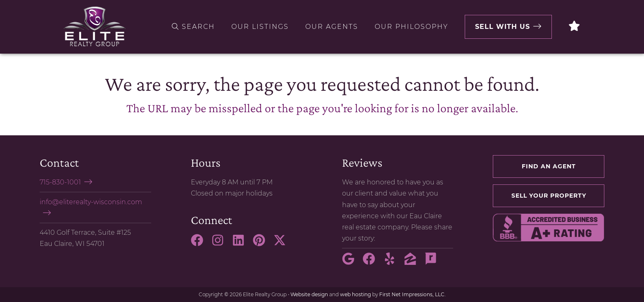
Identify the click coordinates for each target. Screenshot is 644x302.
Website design (309, 294)
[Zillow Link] (413, 262)
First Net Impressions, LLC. (412, 294)
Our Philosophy (411, 27)
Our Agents (332, 27)
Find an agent (549, 166)
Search (193, 27)
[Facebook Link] (200, 244)
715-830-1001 (60, 182)
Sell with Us (503, 27)
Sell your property (549, 196)
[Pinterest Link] (262, 244)
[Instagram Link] (221, 244)
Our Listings (260, 27)
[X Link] (283, 244)
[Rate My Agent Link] (434, 262)
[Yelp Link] (393, 262)
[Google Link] (352, 262)
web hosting (355, 294)
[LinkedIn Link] (242, 244)
